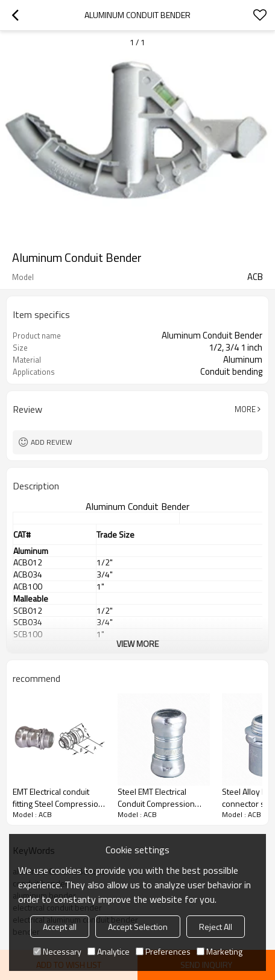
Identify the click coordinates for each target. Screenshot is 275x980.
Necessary (57, 951)
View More (137, 644)
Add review (52, 442)
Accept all (60, 927)
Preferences (163, 951)
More (245, 409)
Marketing (220, 951)
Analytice (109, 951)
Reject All (216, 927)
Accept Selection (138, 927)
